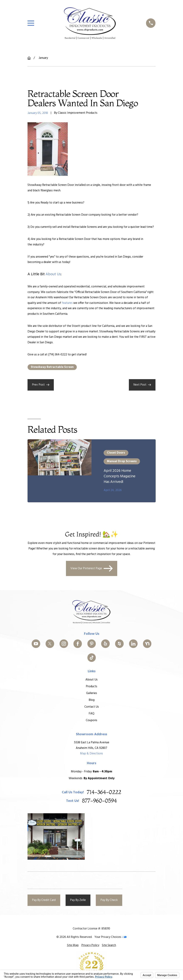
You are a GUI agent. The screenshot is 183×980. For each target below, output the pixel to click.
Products (91, 686)
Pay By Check (109, 900)
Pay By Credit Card (44, 900)
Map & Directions (91, 754)
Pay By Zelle (78, 900)
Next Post (142, 385)
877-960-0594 (99, 801)
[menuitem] (73, 945)
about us (53, 274)
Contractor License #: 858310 (91, 929)
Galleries (91, 693)
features (67, 303)
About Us (91, 680)
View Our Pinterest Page (92, 568)
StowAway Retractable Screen (52, 367)
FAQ (91, 714)
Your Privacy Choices (110, 937)
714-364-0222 (104, 792)
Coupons (91, 720)
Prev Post (41, 385)
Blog (91, 700)
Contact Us (91, 707)
